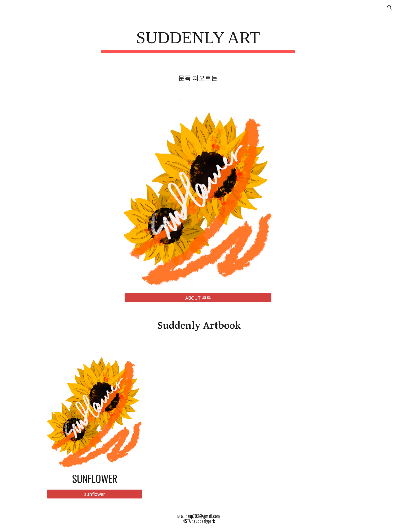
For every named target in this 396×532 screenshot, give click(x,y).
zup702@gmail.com (204, 516)
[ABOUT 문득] (198, 298)
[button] (390, 7)
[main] (198, 39)
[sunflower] (95, 494)
